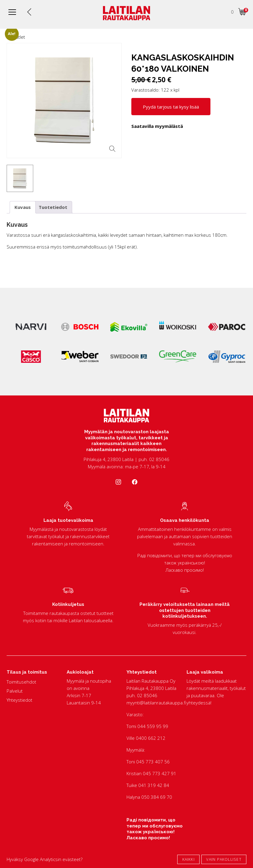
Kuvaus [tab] (23, 207)
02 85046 (147, 695)
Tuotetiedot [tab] (53, 207)
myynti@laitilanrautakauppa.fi (156, 703)
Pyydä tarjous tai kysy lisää (171, 107)
